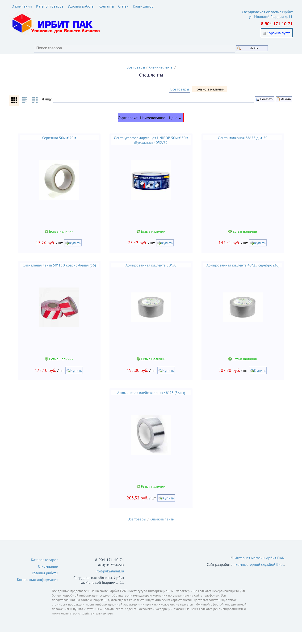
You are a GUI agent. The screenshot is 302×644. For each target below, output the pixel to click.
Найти (267, 49)
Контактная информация (38, 592)
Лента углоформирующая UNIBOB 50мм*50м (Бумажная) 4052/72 (151, 147)
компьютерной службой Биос (260, 576)
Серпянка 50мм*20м (58, 145)
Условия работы (81, 6)
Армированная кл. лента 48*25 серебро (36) (245, 274)
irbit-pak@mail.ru (110, 583)
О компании (22, 6)
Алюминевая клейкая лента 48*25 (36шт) (151, 403)
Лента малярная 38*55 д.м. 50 (244, 145)
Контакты (106, 6)
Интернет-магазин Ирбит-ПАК (259, 570)
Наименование (153, 125)
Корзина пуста (279, 33)
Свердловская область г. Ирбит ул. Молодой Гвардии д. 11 (267, 15)
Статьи (124, 6)
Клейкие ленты (161, 67)
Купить (73, 252)
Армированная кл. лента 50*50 (151, 274)
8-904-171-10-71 (277, 24)
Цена (175, 125)
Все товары (136, 67)
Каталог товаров (50, 6)
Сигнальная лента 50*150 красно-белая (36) (58, 274)
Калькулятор (143, 6)
